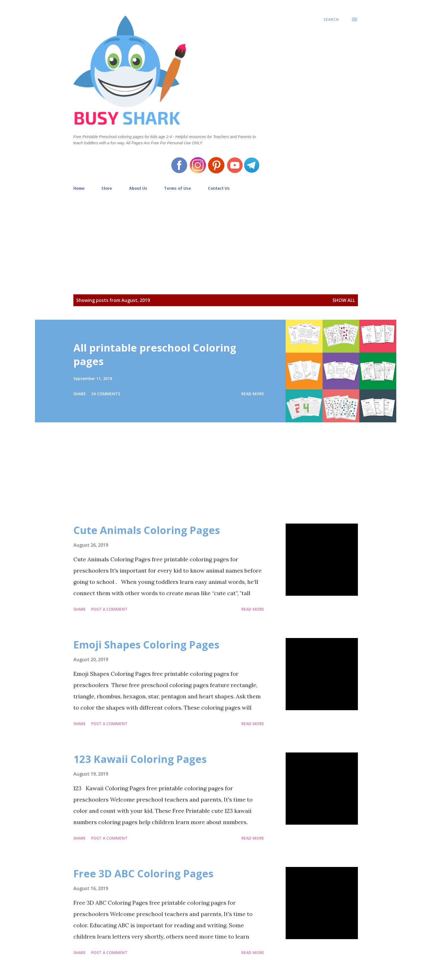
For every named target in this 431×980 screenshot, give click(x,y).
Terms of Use (178, 188)
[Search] (331, 19)
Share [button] (80, 394)
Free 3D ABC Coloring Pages (143, 874)
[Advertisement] (216, 235)
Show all (344, 300)
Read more (253, 394)
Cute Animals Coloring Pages (147, 530)
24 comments (106, 394)
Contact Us (219, 188)
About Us (138, 188)
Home (79, 188)
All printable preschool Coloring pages (155, 355)
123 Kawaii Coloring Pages (140, 759)
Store (107, 188)
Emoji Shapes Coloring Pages (146, 645)
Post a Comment (109, 609)
